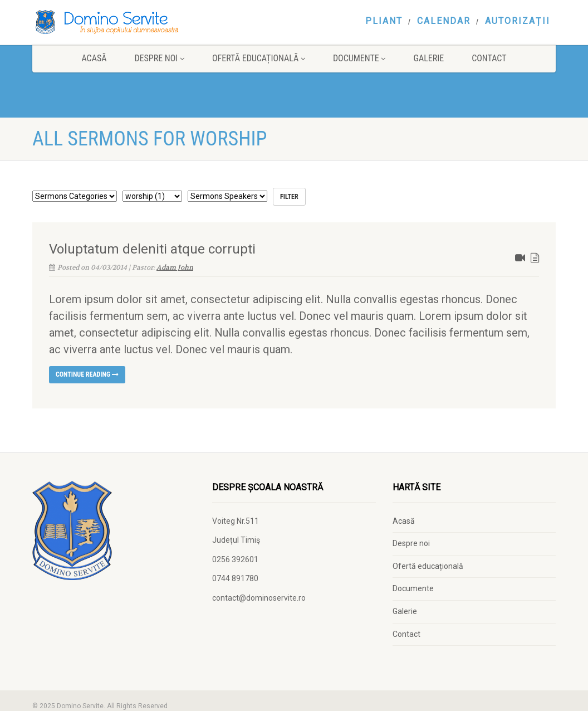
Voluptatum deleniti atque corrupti (152, 249)
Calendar (444, 21)
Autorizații (518, 21)
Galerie (428, 58)
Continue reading (87, 374)
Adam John (175, 267)
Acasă (94, 58)
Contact (489, 58)
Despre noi (159, 58)
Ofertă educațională (259, 58)
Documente (359, 58)
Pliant (384, 21)
